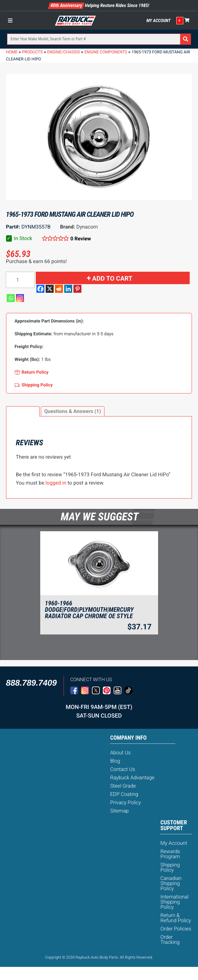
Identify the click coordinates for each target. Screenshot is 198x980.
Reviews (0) (23, 411)
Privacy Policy (126, 802)
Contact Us (123, 769)
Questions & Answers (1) (72, 411)
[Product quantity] (20, 280)
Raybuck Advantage (132, 778)
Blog (115, 761)
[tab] (23, 411)
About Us (120, 753)
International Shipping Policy (174, 902)
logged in (56, 483)
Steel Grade (123, 786)
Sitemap (119, 811)
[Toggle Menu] (12, 20)
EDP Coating (124, 794)
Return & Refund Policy (176, 918)
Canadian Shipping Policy (171, 883)
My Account (158, 21)
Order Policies (176, 929)
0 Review (81, 239)
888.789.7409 (31, 683)
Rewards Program (170, 854)
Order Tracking (170, 940)
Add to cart (112, 278)
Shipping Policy (170, 867)
